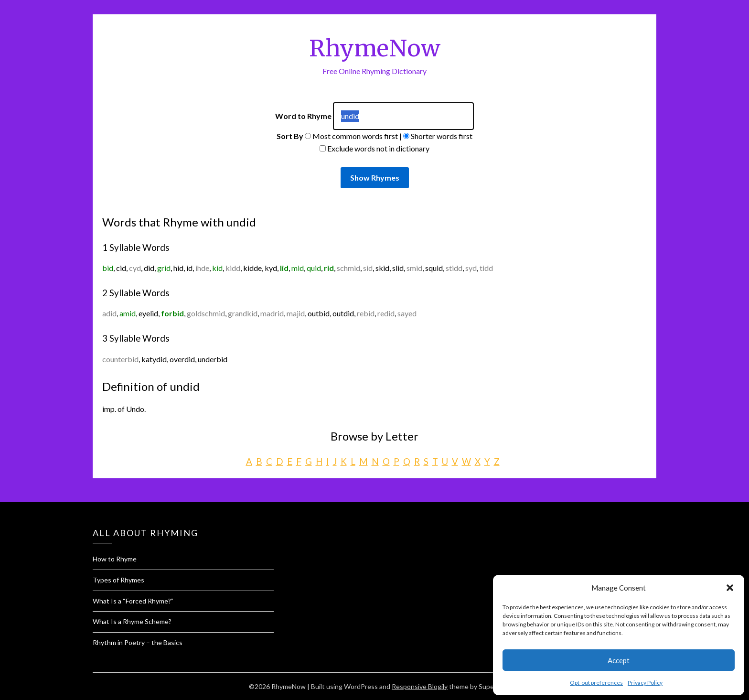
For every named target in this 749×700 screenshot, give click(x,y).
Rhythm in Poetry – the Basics (138, 642)
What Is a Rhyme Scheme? (132, 621)
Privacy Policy (645, 683)
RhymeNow (375, 48)
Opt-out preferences (596, 683)
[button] (730, 588)
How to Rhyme (115, 559)
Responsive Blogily (420, 686)
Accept (619, 660)
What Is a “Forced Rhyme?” (133, 601)
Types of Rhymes (118, 580)
